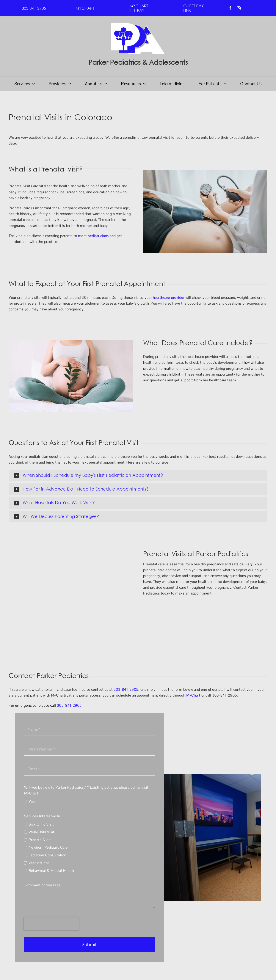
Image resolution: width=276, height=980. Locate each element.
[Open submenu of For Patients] (224, 84)
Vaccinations (39, 863)
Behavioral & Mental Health (51, 871)
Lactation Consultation (48, 855)
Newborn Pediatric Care (48, 847)
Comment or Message (42, 885)
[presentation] (51, 924)
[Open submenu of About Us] (105, 84)
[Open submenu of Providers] (69, 84)
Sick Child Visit (41, 824)
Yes (32, 802)
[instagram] (239, 8)
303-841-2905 (126, 689)
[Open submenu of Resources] (143, 84)
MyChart (193, 695)
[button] (138, 475)
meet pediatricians (93, 236)
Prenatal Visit (40, 840)
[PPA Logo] (138, 25)
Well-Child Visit (42, 832)
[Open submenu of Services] (32, 84)
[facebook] (230, 8)
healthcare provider (169, 297)
